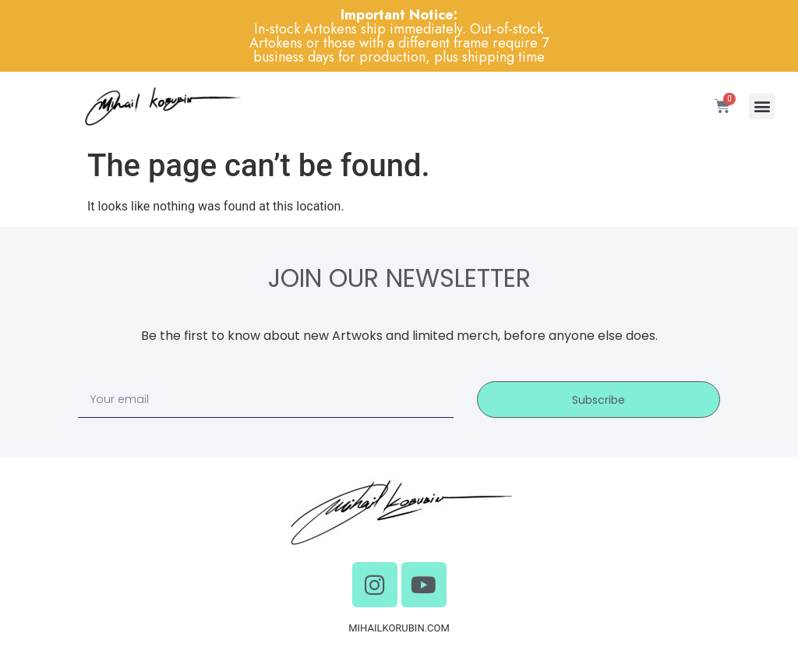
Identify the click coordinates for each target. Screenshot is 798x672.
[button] (762, 106)
